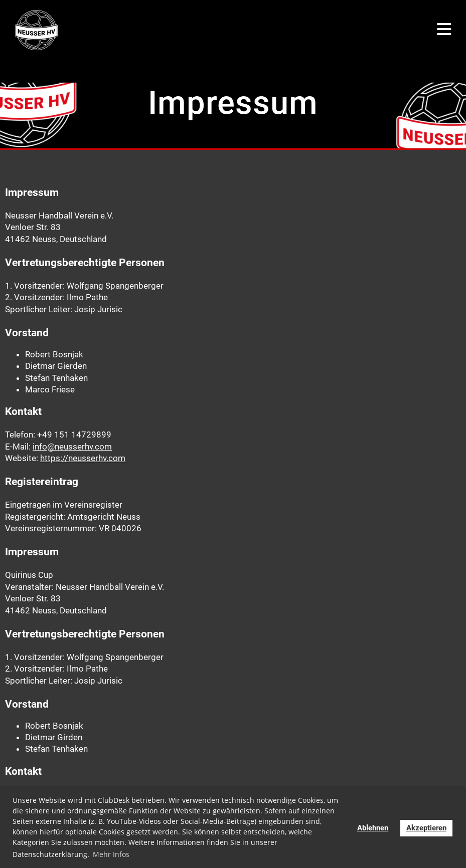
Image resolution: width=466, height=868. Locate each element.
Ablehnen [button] (373, 828)
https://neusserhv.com (83, 458)
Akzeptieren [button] (426, 828)
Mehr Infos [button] (111, 854)
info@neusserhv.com (72, 447)
